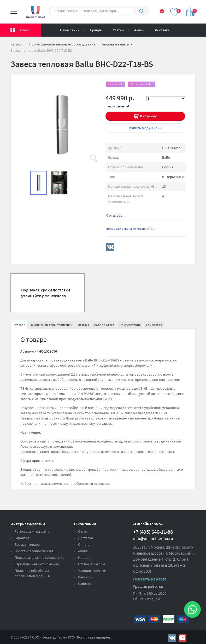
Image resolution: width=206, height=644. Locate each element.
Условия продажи (92, 571)
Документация (130, 325)
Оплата (84, 544)
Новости (85, 557)
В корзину (148, 116)
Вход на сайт (193, 29)
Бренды (96, 30)
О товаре (19, 325)
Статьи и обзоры (92, 564)
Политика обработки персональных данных (33, 573)
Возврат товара (27, 544)
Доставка (162, 30)
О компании (70, 30)
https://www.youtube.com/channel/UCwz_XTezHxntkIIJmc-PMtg (183, 638)
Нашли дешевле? (117, 106)
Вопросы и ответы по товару (131, 229)
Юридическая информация (37, 564)
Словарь (85, 584)
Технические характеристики (51, 325)
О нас (82, 531)
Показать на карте (150, 579)
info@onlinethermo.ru (153, 538)
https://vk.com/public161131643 (172, 638)
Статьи (118, 30)
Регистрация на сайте (32, 531)
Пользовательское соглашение (39, 557)
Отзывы (83, 325)
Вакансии (86, 577)
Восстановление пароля (34, 551)
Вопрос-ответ (104, 325)
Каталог (24, 30)
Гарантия (22, 538)
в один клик (145, 128)
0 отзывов (114, 215)
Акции (139, 30)
